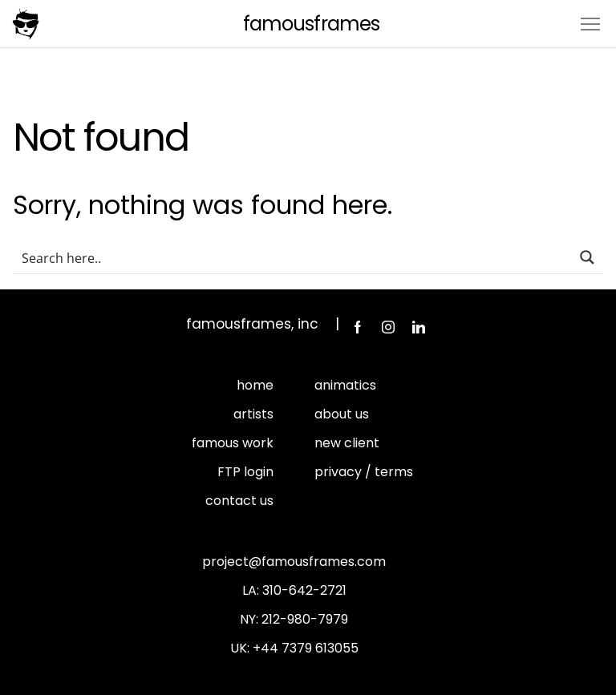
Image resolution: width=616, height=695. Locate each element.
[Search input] (293, 257)
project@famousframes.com (294, 562)
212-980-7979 (305, 619)
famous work (233, 443)
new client (347, 443)
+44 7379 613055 (306, 648)
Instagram (388, 327)
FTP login (245, 472)
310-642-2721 (304, 590)
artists (253, 414)
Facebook (358, 327)
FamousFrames (311, 24)
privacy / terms (364, 472)
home (255, 385)
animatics (345, 385)
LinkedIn (419, 327)
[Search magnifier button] (587, 257)
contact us (239, 501)
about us (342, 414)
